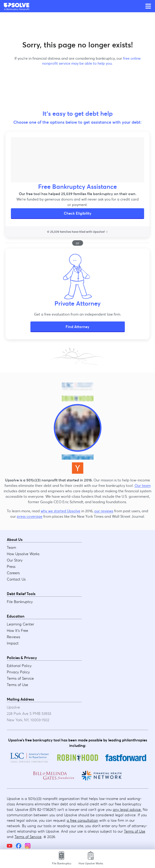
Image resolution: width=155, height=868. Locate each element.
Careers (13, 573)
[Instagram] (28, 846)
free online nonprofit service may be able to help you (91, 61)
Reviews (14, 637)
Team (11, 547)
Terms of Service (20, 678)
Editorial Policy (19, 666)
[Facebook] (19, 846)
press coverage (30, 516)
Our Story (15, 560)
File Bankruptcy (20, 602)
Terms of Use (17, 685)
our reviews (104, 511)
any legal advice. (127, 809)
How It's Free (17, 630)
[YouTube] (10, 846)
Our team (143, 485)
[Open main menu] (148, 6)
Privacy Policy (18, 672)
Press (11, 566)
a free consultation (82, 820)
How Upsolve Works (23, 554)
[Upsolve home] (17, 5)
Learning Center (20, 624)
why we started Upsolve (60, 511)
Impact (13, 643)
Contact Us (16, 579)
